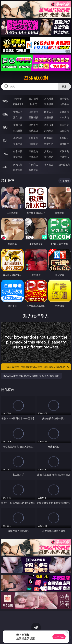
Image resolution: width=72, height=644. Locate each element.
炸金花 (33, 104)
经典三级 (33, 131)
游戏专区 (64, 99)
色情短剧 (33, 170)
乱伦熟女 (49, 131)
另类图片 (64, 144)
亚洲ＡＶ (18, 112)
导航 (5, 167)
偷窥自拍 (18, 138)
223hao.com (36, 78)
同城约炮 (18, 165)
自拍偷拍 (33, 112)
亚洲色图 (33, 138)
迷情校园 (18, 157)
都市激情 (18, 151)
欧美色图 (49, 138)
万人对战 (49, 99)
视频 (5, 114)
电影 (5, 127)
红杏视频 (18, 170)
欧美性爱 (64, 125)
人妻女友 (49, 151)
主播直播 (49, 117)
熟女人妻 (18, 117)
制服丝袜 (18, 131)
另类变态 (64, 131)
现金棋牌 (49, 104)
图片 (5, 141)
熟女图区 (49, 144)
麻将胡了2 (18, 104)
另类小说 (33, 157)
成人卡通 (49, 125)
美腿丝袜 (18, 144)
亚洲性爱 (18, 125)
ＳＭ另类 (64, 117)
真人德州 (33, 99)
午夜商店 (33, 165)
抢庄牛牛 (64, 104)
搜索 (64, 86)
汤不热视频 (64, 165)
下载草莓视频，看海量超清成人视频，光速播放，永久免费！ (37, 367)
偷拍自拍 (33, 125)
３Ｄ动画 (64, 112)
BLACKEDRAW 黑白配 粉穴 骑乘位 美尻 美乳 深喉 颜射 (31, 376)
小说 (5, 154)
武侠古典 (64, 151)
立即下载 (59, 637)
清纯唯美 (33, 144)
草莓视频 (49, 165)
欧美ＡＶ (49, 112)
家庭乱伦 (33, 151)
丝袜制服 (33, 117)
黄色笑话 (49, 157)
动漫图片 (64, 138)
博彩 (5, 101)
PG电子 (18, 99)
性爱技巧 (64, 157)
